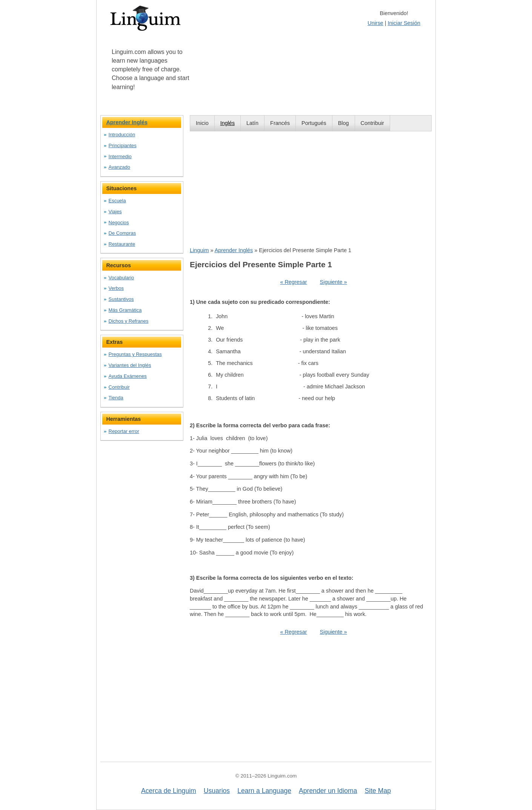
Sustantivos (121, 299)
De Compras (122, 233)
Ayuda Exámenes (128, 376)
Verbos (116, 288)
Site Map (378, 791)
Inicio (202, 123)
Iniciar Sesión (404, 23)
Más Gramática (125, 310)
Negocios (119, 223)
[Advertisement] (311, 189)
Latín (252, 123)
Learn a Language (264, 791)
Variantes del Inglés (130, 365)
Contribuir (372, 123)
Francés (280, 123)
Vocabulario (121, 278)
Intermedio (120, 156)
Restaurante (122, 244)
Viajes (115, 212)
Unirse (375, 23)
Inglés (228, 123)
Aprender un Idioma (328, 791)
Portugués (314, 123)
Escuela (117, 201)
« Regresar (293, 282)
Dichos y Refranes (129, 321)
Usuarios (217, 791)
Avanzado (119, 167)
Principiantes (123, 146)
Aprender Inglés (234, 250)
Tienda (116, 398)
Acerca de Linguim (169, 791)
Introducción (122, 135)
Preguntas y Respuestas (135, 354)
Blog (344, 123)
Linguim (199, 250)
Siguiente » (334, 282)
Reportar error (124, 431)
